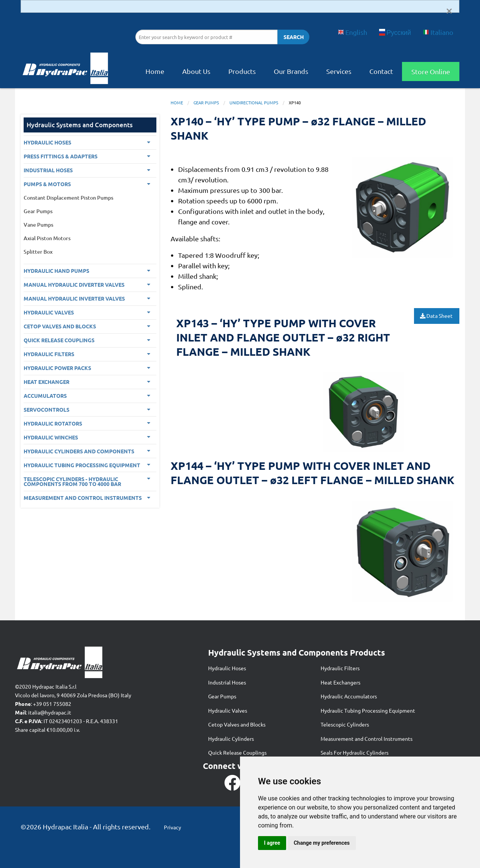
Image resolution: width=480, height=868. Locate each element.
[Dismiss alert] (449, 10)
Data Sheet (437, 316)
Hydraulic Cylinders (231, 739)
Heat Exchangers (340, 682)
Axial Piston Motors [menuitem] (47, 238)
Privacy (172, 827)
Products (242, 71)
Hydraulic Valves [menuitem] (49, 312)
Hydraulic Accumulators (349, 696)
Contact (381, 71)
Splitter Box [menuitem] (38, 252)
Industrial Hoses (227, 682)
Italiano (438, 32)
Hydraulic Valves (228, 710)
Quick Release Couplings (237, 752)
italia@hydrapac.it (50, 712)
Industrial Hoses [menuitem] (48, 170)
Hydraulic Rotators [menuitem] (53, 423)
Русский (395, 32)
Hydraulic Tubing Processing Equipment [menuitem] (82, 465)
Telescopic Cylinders (345, 724)
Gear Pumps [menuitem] (38, 211)
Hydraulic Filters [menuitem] (49, 354)
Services (339, 71)
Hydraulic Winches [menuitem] (51, 437)
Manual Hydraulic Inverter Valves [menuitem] (74, 298)
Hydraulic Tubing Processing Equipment (368, 710)
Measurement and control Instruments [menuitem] (83, 498)
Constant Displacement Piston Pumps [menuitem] (68, 198)
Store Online (431, 71)
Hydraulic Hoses (227, 668)
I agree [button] (272, 843)
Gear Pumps (206, 102)
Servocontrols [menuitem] (46, 409)
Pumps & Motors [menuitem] (47, 184)
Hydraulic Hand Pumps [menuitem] (56, 271)
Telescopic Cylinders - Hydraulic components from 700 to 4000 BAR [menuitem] (72, 481)
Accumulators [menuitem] (45, 396)
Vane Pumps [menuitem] (38, 225)
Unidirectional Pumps (254, 102)
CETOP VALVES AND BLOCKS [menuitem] (60, 326)
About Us (196, 71)
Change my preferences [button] (322, 843)
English (352, 32)
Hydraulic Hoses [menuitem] (47, 142)
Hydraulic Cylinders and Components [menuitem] (79, 451)
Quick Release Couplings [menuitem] (59, 340)
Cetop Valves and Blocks (237, 724)
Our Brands (291, 71)
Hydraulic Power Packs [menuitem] (57, 368)
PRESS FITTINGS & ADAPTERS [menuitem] (61, 156)
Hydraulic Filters (340, 668)
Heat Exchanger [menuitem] (46, 382)
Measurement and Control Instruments (367, 739)
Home (155, 71)
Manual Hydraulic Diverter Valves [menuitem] (74, 284)
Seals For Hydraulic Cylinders (355, 752)
